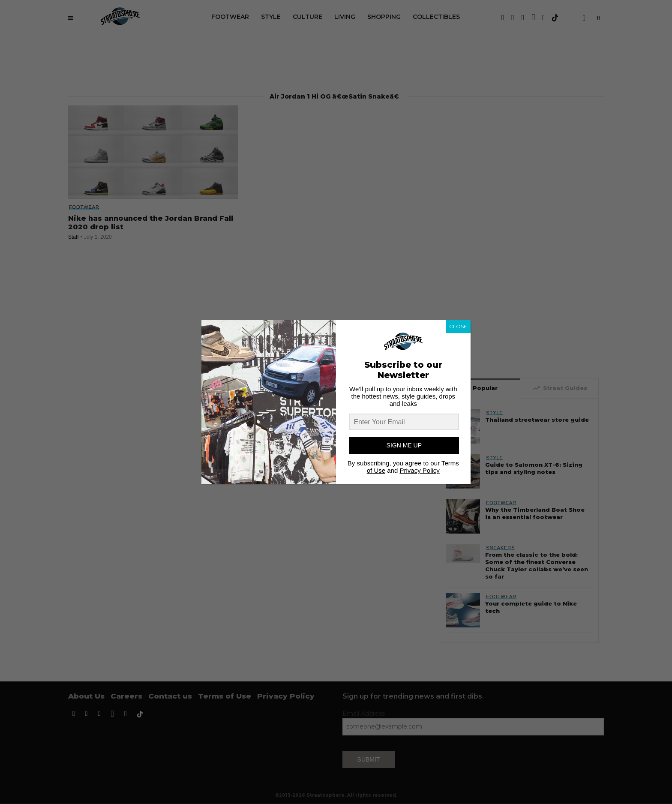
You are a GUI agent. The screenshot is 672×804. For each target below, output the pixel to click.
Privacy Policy (419, 470)
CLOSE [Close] (458, 326)
